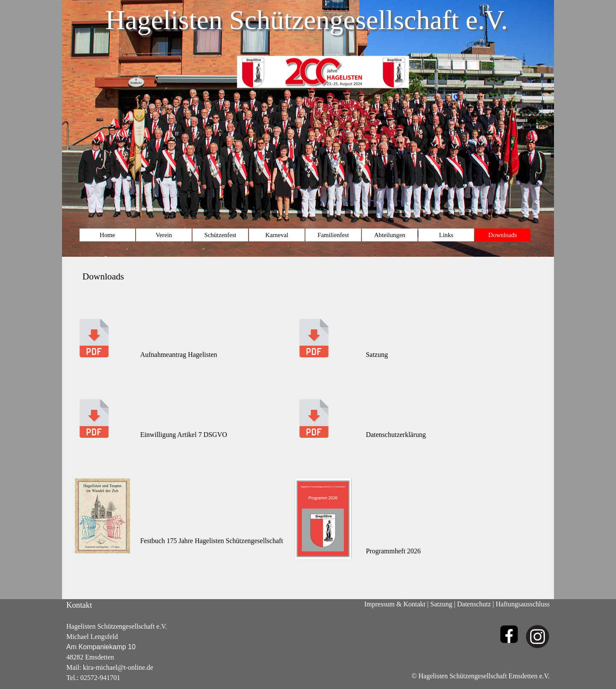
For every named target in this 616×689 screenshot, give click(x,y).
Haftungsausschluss (523, 604)
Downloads (503, 235)
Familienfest (333, 235)
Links (446, 235)
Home (107, 235)
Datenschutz (474, 604)
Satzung (441, 604)
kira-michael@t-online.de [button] (118, 667)
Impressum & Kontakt (395, 604)
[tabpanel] (308, 426)
